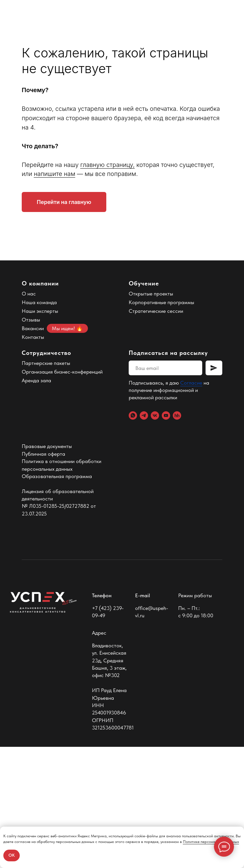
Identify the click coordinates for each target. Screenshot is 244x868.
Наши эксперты (40, 432)
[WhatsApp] (133, 537)
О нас (29, 415)
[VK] (155, 537)
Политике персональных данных (211, 842)
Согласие (191, 504)
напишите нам (54, 295)
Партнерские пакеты (46, 485)
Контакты (33, 459)
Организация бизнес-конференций (62, 493)
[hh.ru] (177, 537)
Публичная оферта (43, 575)
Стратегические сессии (156, 432)
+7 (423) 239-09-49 (108, 733)
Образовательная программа (57, 597)
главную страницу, (107, 286)
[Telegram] (144, 537)
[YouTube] (166, 537)
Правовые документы (47, 568)
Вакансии (33, 450)
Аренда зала (36, 502)
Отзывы (31, 441)
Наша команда (39, 424)
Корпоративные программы (161, 424)
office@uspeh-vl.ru (152, 733)
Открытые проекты (151, 415)
